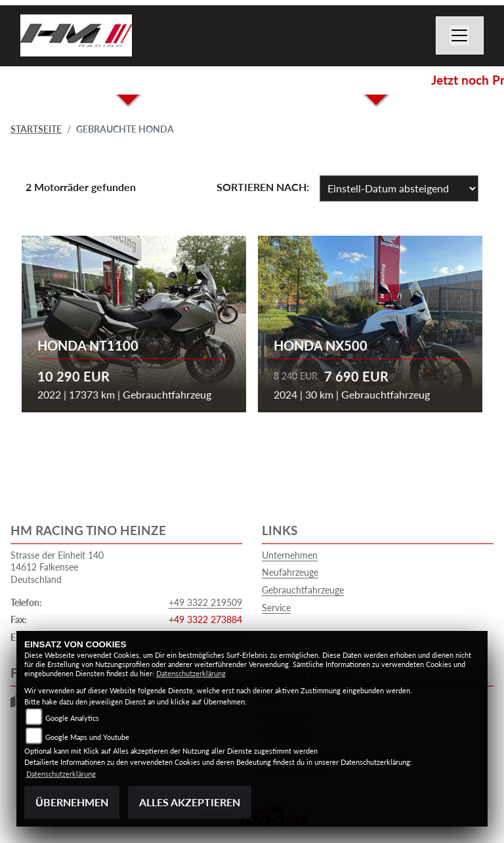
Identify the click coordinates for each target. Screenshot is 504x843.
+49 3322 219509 (205, 602)
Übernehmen (72, 802)
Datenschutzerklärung (191, 673)
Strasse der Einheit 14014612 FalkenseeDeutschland (57, 567)
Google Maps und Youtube (87, 737)
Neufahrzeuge (290, 572)
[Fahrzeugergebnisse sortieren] (399, 188)
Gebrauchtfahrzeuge (303, 590)
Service (276, 608)
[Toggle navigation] (460, 35)
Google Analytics (72, 718)
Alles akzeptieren (190, 802)
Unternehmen (290, 555)
